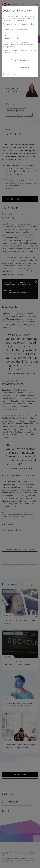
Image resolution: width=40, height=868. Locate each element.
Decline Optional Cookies (20, 67)
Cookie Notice (11, 52)
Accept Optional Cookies (20, 60)
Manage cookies (9, 74)
